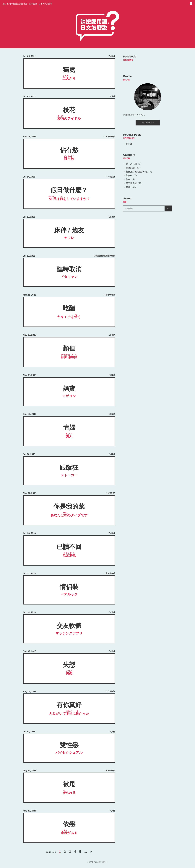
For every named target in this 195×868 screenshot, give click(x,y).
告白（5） (131, 179)
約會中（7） (132, 175)
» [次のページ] (91, 852)
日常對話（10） (134, 168)
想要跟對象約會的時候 (106, 256)
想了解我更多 (148, 123)
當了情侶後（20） (135, 183)
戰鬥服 (129, 144)
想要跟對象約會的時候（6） (140, 172)
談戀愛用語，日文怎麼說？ (98, 862)
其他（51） (131, 187)
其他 (113, 56)
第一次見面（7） (134, 164)
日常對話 (111, 177)
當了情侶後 (110, 137)
